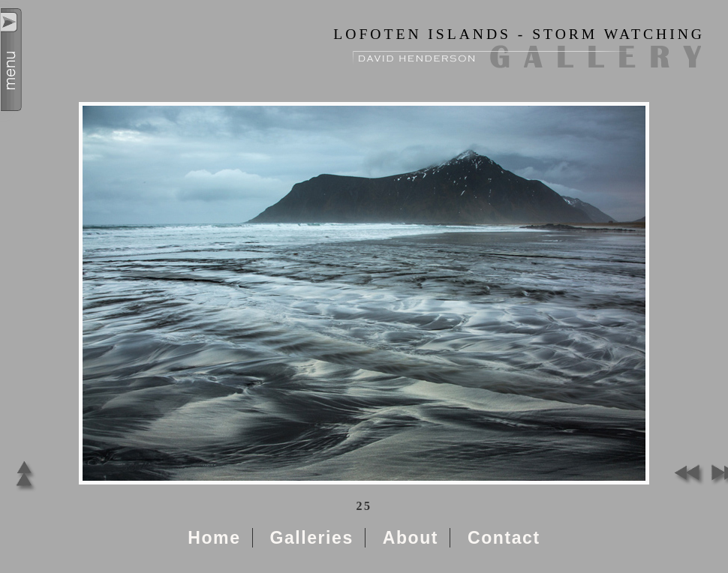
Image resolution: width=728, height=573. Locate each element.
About (411, 538)
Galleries (311, 538)
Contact (504, 538)
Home (214, 538)
